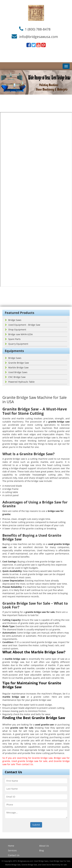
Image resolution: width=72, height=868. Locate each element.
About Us (44, 846)
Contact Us (14, 855)
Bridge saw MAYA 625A (19, 334)
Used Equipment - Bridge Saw (23, 325)
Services (12, 850)
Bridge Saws (13, 320)
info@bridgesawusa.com (39, 37)
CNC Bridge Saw (15, 377)
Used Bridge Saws (16, 372)
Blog (41, 850)
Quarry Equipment (17, 344)
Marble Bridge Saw (17, 367)
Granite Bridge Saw (17, 363)
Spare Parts (13, 339)
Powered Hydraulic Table (20, 382)
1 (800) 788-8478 (38, 29)
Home (11, 846)
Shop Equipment (16, 330)
